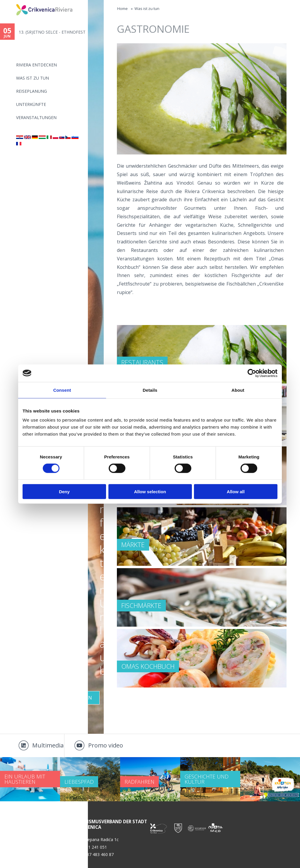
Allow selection (150, 492)
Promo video (106, 745)
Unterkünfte (31, 104)
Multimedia (48, 745)
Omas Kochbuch (148, 666)
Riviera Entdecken (36, 65)
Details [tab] (150, 390)
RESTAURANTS (142, 362)
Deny (64, 492)
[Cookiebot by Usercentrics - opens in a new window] (252, 373)
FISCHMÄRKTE (141, 605)
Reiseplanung (31, 91)
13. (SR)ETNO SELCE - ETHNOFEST (52, 32)
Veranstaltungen (36, 117)
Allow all (236, 492)
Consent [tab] (62, 390)
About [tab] (238, 390)
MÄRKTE (133, 544)
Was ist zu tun (33, 78)
